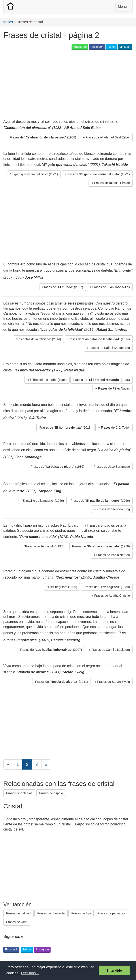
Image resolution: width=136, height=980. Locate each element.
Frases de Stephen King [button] (113, 509)
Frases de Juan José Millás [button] (111, 287)
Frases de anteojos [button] (19, 793)
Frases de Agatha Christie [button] (112, 596)
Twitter (111, 47)
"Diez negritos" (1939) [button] (62, 587)
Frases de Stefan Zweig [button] (113, 682)
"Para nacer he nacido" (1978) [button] (45, 546)
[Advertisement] (55, 85)
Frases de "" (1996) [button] (100, 501)
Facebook (97, 47)
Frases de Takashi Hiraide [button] (112, 183)
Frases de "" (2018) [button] (65, 428)
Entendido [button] (114, 971)
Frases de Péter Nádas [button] (114, 388)
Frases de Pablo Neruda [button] (113, 555)
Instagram (42, 949)
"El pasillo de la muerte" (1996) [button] (43, 501)
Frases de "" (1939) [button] (107, 587)
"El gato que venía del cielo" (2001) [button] (34, 174)
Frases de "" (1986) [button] (102, 380)
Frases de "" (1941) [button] (61, 682)
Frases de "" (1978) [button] (101, 546)
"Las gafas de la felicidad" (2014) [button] (39, 339)
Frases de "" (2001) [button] (97, 174)
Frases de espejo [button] (51, 793)
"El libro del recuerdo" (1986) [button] (47, 380)
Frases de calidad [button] (18, 913)
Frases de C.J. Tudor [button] (115, 428)
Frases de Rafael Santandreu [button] (110, 348)
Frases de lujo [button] (81, 913)
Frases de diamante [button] (51, 913)
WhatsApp (80, 47)
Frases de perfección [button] (112, 913)
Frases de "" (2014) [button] (99, 339)
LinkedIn (125, 47)
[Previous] (8, 764)
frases (8, 22)
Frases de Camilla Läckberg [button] (111, 650)
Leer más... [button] (30, 973)
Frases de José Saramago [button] (112, 467)
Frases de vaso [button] (17, 922)
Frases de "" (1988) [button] (43, 137)
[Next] (46, 764)
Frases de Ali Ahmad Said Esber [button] (108, 137)
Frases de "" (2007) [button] (63, 287)
